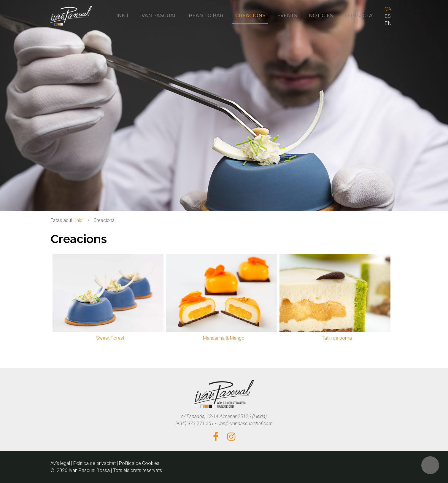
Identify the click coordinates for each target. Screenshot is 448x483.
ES (388, 16)
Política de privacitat (94, 463)
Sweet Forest (110, 338)
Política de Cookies (139, 463)
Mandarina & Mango (224, 338)
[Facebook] (216, 437)
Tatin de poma (337, 338)
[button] (430, 465)
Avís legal (60, 463)
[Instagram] (231, 437)
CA (388, 9)
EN (388, 23)
